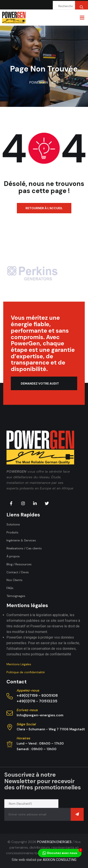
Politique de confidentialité (26, 672)
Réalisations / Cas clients (24, 548)
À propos (13, 556)
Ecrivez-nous (27, 710)
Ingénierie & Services (21, 540)
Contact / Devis (18, 572)
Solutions (13, 524)
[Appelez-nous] (10, 696)
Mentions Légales (19, 664)
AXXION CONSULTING (60, 860)
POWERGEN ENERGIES (54, 842)
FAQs (10, 588)
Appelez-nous (28, 690)
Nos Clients (14, 580)
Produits (12, 532)
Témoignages (16, 596)
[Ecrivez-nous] (10, 713)
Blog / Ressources (19, 564)
